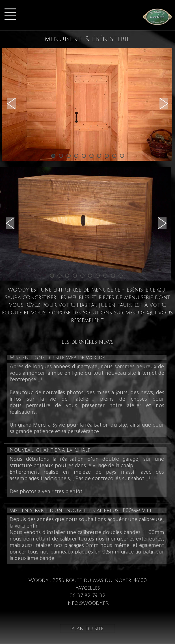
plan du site (87, 628)
